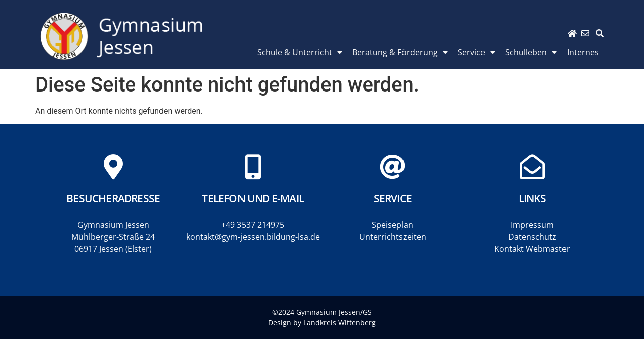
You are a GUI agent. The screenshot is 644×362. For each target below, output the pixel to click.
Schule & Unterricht (300, 52)
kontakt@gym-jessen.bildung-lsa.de (253, 237)
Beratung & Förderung (400, 52)
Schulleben (531, 52)
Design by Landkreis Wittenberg (322, 323)
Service (476, 52)
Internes (583, 52)
